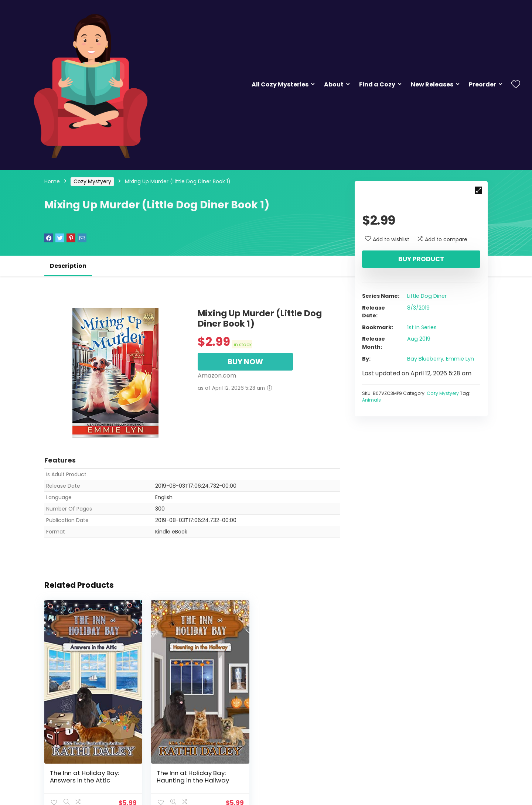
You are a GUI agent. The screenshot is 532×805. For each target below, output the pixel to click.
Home (52, 181)
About (334, 84)
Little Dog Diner (427, 296)
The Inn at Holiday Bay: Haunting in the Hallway (188, 767)
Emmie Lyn (460, 359)
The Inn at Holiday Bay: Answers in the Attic (84, 767)
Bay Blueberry (425, 359)
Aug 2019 (419, 339)
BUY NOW (245, 362)
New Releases (432, 84)
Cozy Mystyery (92, 181)
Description (68, 266)
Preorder (482, 84)
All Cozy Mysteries (280, 84)
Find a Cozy (377, 84)
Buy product (421, 259)
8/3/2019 (418, 308)
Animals (371, 400)
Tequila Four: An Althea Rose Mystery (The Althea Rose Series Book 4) (292, 770)
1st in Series (422, 327)
